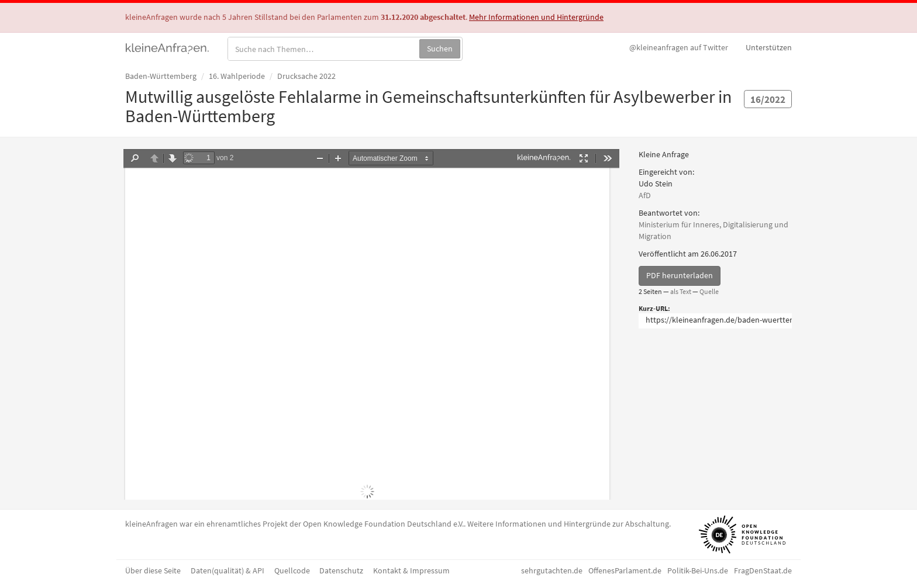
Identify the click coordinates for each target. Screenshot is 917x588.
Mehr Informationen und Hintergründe (536, 17)
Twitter (679, 47)
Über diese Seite (153, 570)
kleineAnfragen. (168, 47)
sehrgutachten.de (552, 570)
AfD (645, 195)
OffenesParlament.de (625, 570)
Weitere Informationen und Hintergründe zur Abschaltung (568, 524)
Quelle (709, 291)
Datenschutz (341, 570)
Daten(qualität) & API (227, 570)
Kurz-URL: (654, 308)
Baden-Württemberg (161, 76)
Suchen (440, 49)
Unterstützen (769, 47)
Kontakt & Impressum (411, 570)
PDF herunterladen (680, 275)
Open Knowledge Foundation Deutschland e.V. (383, 524)
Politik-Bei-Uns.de (698, 570)
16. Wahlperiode (237, 76)
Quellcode (292, 570)
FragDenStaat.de (763, 570)
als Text (681, 291)
